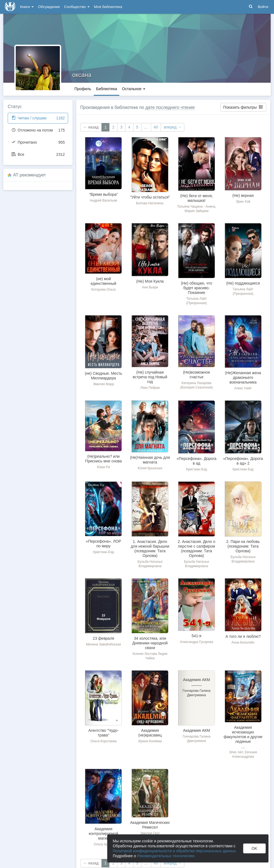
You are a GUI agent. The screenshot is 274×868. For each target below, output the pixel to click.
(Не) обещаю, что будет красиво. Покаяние (196, 288)
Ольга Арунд (104, 844)
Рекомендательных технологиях (166, 856)
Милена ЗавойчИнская (104, 644)
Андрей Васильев (104, 200)
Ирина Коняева (150, 741)
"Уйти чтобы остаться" (150, 197)
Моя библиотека (108, 7)
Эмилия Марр (104, 384)
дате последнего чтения (170, 107)
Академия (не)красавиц (150, 733)
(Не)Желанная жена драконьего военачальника (243, 377)
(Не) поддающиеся (243, 283)
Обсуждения (49, 7)
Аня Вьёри (150, 287)
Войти (263, 7)
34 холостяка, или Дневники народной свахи (150, 643)
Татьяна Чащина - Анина (196, 207)
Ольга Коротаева (104, 741)
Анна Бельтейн (243, 642)
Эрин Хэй (243, 202)
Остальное (134, 89)
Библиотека (106, 89)
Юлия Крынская (150, 468)
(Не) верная (243, 195)
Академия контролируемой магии (104, 834)
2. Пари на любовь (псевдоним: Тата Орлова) (243, 546)
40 (156, 127)
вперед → (173, 127)
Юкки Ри (104, 467)
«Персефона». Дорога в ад (197, 461)
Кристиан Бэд (197, 469)
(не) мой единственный (104, 281)
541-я (197, 636)
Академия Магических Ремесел (150, 825)
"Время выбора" (104, 194)
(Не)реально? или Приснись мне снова (104, 459)
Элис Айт (236, 752)
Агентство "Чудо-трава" (104, 733)
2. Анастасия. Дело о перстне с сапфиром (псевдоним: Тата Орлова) (197, 549)
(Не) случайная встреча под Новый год (150, 377)
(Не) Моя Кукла (150, 281)
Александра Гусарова (197, 642)
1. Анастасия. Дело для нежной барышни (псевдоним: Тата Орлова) (150, 549)
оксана (82, 75)
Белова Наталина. (150, 203)
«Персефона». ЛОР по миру (103, 544)
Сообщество (77, 7)
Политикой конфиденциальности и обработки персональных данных (174, 851)
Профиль (83, 89)
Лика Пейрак (150, 388)
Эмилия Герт (150, 833)
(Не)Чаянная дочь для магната (150, 460)
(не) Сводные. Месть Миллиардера (104, 376)
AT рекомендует (30, 175)
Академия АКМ (197, 730)
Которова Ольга (103, 290)
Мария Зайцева (196, 211)
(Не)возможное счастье (197, 375)
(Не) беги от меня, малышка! (197, 198)
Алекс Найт (243, 388)
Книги (27, 7)
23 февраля (104, 638)
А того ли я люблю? (243, 636)
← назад (91, 127)
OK (254, 848)
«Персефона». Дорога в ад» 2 (243, 461)
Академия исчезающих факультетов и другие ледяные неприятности (243, 737)
